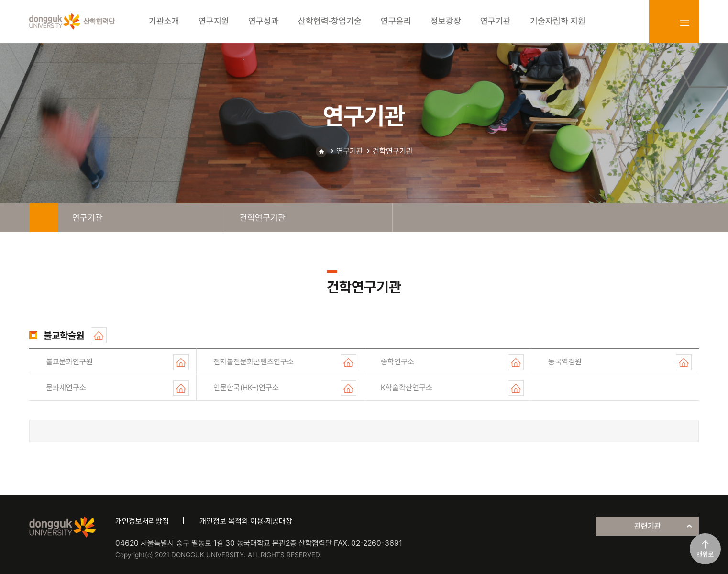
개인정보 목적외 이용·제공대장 (246, 521)
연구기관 (350, 151)
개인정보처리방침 (142, 521)
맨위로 (705, 554)
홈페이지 (99, 335)
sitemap (684, 23)
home (44, 218)
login (663, 23)
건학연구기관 (393, 151)
